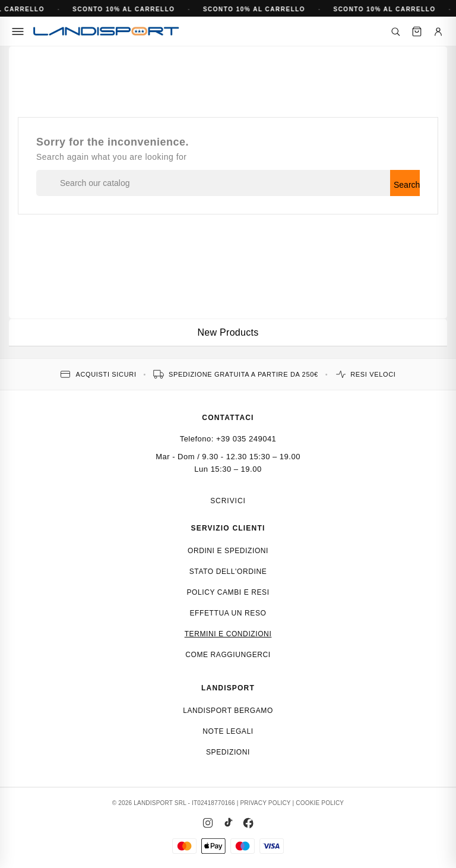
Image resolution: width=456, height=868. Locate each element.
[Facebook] (248, 823)
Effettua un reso (228, 613)
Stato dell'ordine (228, 572)
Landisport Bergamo (228, 711)
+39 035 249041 (246, 439)
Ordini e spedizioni (228, 551)
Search (407, 185)
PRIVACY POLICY (265, 803)
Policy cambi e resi (228, 592)
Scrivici (228, 501)
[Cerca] (395, 31)
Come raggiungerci (228, 655)
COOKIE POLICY (320, 803)
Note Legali (228, 731)
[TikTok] (228, 823)
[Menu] (18, 31)
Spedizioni (228, 752)
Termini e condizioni (228, 634)
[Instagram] (208, 823)
